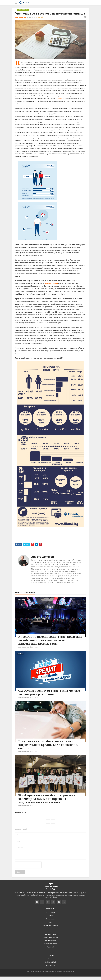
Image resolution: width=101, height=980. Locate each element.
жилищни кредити (51, 283)
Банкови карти (50, 938)
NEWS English (50, 969)
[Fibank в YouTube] (53, 905)
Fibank (60, 99)
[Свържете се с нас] (37, 905)
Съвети (51, 962)
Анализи (20, 10)
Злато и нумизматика (51, 941)
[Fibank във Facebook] (42, 905)
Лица (51, 926)
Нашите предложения (51, 929)
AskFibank (51, 950)
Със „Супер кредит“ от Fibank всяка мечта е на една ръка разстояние (46, 696)
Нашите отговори (51, 947)
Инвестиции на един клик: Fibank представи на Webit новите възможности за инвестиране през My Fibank (49, 642)
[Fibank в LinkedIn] (64, 905)
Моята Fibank (50, 916)
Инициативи (21, 600)
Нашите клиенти (50, 944)
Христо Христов (43, 557)
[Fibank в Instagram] (59, 905)
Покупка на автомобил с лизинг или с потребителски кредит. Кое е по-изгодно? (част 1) (49, 748)
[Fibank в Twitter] (48, 905)
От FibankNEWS (51, 966)
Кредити (26, 10)
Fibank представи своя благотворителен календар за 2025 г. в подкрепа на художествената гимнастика (50, 802)
